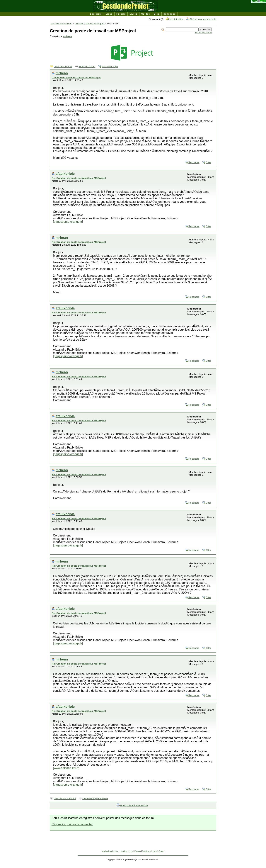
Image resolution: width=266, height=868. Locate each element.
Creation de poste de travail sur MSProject (76, 78)
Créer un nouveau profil (203, 19)
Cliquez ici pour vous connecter (72, 824)
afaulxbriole (65, 174)
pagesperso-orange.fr (68, 222)
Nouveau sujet (110, 66)
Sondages (170, 14)
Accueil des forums (61, 24)
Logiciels (96, 14)
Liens (109, 14)
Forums (121, 14)
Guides (146, 14)
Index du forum (87, 66)
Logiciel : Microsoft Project (89, 24)
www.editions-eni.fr (66, 768)
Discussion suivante (65, 798)
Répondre (194, 162)
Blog (157, 14)
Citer (208, 162)
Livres (133, 14)
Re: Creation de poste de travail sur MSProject (79, 178)
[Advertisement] (133, 842)
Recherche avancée (203, 32)
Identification (176, 19)
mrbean (68, 36)
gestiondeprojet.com (110, 851)
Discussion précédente (95, 798)
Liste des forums (63, 66)
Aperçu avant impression (134, 805)
